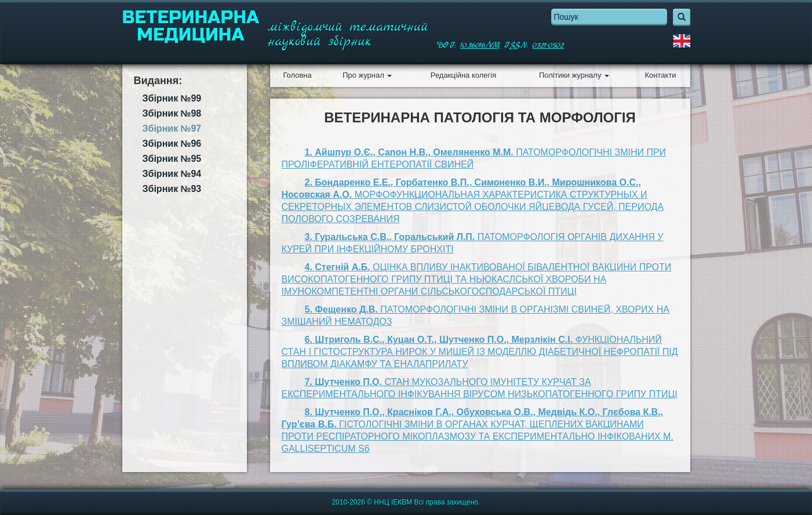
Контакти (661, 75)
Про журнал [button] (367, 75)
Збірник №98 (172, 113)
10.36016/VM (480, 45)
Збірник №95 (172, 159)
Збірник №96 (172, 144)
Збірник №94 (172, 174)
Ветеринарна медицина (191, 26)
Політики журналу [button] (574, 75)
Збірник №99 (172, 98)
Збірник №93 (172, 189)
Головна (297, 75)
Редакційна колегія (463, 75)
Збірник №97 (172, 128)
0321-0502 (548, 45)
